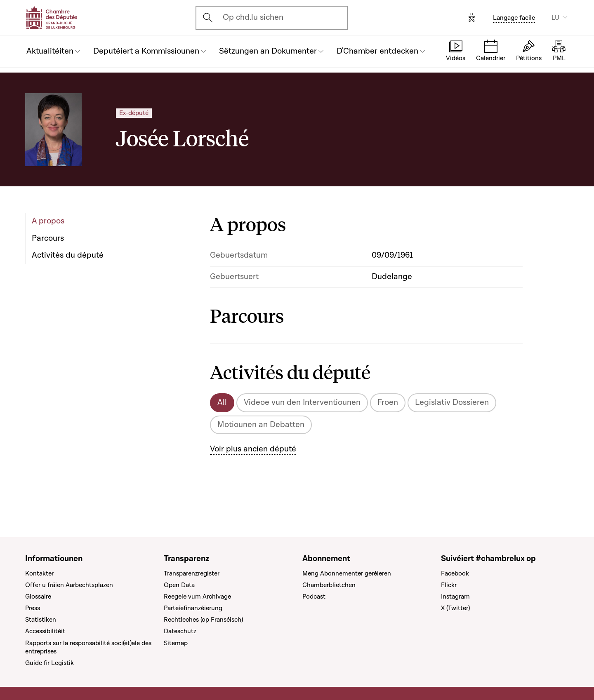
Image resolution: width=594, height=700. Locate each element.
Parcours (48, 238)
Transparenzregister (192, 573)
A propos (48, 221)
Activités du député (68, 255)
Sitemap (176, 643)
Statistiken (41, 620)
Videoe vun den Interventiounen (302, 402)
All (222, 402)
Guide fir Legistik (49, 663)
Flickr (449, 585)
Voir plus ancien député (253, 449)
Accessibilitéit (45, 631)
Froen (388, 402)
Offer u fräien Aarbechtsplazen (69, 585)
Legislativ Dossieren (452, 402)
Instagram (455, 597)
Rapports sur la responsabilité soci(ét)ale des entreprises (88, 647)
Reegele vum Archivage (197, 597)
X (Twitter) (455, 608)
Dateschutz (180, 631)
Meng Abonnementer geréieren (347, 573)
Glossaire (38, 597)
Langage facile (514, 18)
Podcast (314, 597)
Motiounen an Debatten (261, 425)
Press (33, 608)
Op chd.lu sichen (253, 17)
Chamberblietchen (329, 585)
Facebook (455, 573)
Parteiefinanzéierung (193, 608)
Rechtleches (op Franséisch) (203, 620)
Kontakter (39, 573)
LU (555, 18)
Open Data (179, 585)
